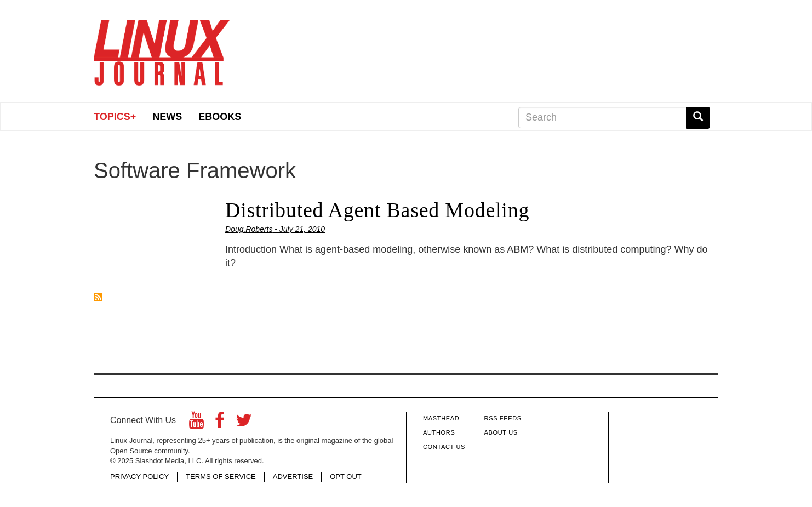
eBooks (220, 117)
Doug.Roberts (249, 229)
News (167, 117)
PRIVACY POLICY (139, 477)
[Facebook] (220, 423)
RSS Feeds (503, 418)
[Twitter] (244, 423)
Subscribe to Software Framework (98, 297)
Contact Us (444, 447)
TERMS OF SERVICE (221, 477)
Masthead (441, 418)
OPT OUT (346, 477)
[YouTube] (196, 423)
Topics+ (115, 117)
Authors (439, 432)
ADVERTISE (293, 477)
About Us (501, 432)
